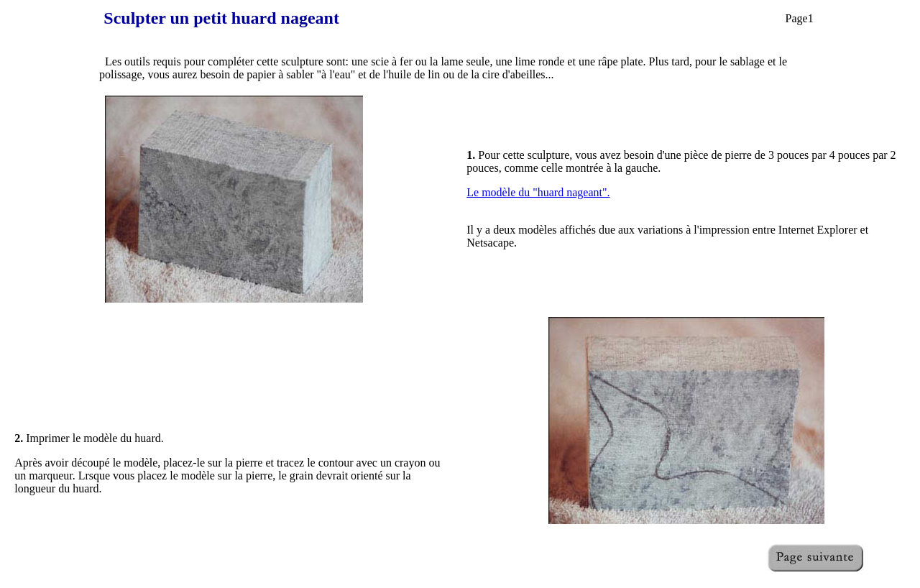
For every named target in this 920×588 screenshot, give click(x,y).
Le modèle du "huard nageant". (538, 192)
